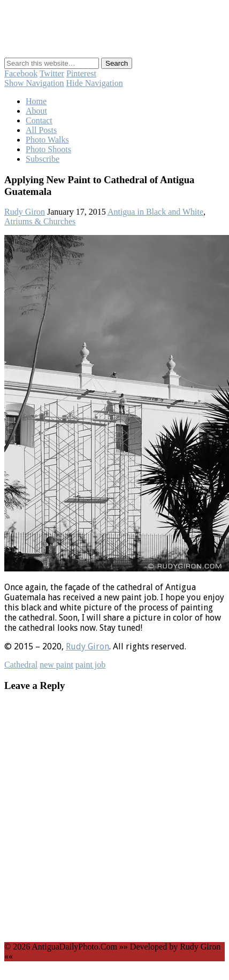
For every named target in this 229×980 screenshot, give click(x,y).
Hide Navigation (95, 83)
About (36, 111)
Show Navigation (34, 83)
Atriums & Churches (40, 221)
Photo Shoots (48, 149)
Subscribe (43, 159)
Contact (39, 120)
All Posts (41, 130)
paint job (90, 665)
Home (36, 101)
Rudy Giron (25, 212)
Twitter (52, 73)
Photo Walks (47, 140)
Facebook (21, 73)
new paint (56, 665)
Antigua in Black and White (155, 212)
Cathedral (21, 665)
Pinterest (81, 73)
